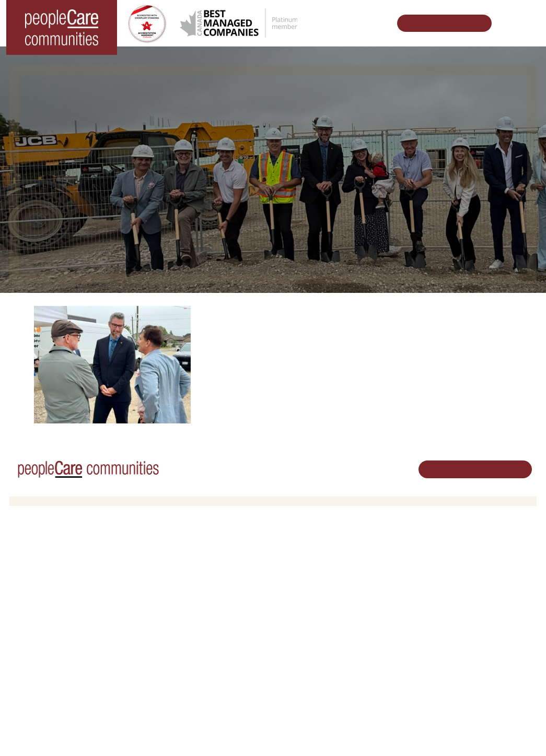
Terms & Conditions (155, 732)
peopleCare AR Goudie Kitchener (69, 567)
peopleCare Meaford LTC (57, 630)
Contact (382, 696)
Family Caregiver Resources (193, 593)
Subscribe (385, 683)
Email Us (471, 626)
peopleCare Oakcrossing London (69, 603)
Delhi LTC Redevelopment (190, 606)
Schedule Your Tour (439, 23)
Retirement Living (179, 553)
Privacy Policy (213, 732)
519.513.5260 (478, 609)
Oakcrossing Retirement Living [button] (197, 567)
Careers (294, 553)
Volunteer (296, 567)
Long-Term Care (44, 553)
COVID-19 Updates (179, 580)
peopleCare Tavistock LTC (58, 616)
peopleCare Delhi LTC (52, 643)
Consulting (386, 656)
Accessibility (388, 670)
